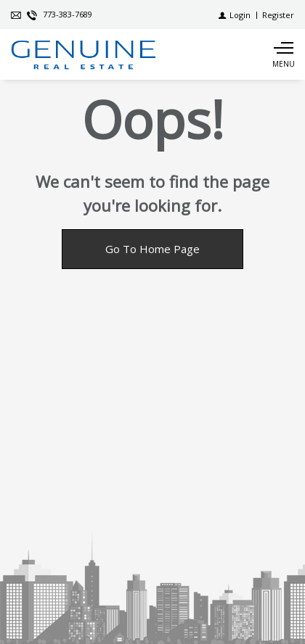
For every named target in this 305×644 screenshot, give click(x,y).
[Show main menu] (283, 54)
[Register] (278, 15)
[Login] (235, 15)
